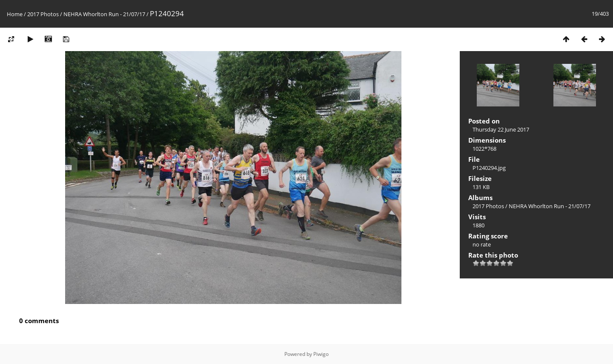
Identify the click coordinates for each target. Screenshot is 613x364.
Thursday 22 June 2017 (501, 129)
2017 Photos (43, 14)
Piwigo (321, 354)
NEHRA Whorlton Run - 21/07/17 (104, 14)
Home (15, 14)
